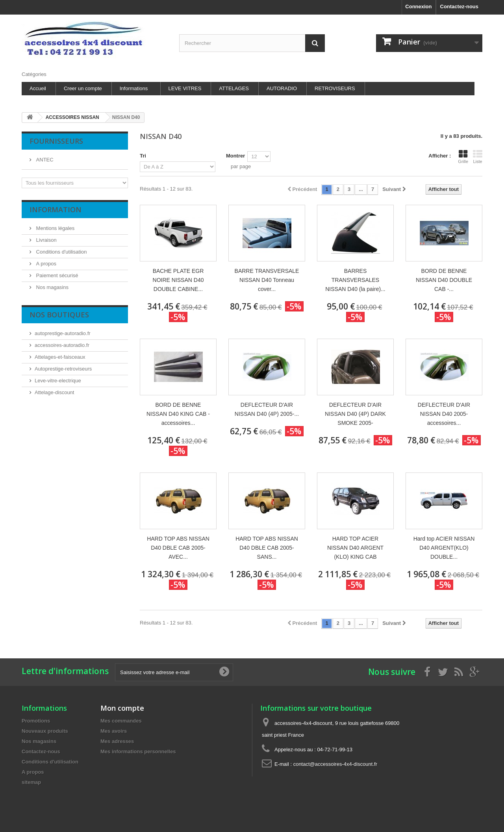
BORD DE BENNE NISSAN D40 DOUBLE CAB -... (444, 280)
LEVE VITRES (185, 88)
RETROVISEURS (335, 88)
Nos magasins (52, 287)
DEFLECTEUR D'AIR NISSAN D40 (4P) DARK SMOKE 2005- (355, 414)
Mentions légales (55, 228)
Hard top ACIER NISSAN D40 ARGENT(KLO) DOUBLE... (444, 548)
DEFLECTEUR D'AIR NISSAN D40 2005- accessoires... (444, 414)
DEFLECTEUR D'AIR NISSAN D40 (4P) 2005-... (267, 409)
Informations (134, 88)
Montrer (235, 156)
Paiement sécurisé (57, 275)
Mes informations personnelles (138, 751)
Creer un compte (83, 88)
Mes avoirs (114, 731)
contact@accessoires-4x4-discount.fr (335, 764)
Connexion (418, 6)
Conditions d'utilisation (61, 252)
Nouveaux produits (45, 731)
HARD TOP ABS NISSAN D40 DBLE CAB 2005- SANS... (267, 548)
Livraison (46, 240)
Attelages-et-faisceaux (60, 357)
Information (56, 209)
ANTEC (44, 160)
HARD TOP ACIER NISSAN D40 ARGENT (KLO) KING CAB (355, 548)
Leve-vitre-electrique (58, 381)
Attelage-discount (54, 392)
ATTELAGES (234, 88)
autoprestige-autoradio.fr (63, 333)
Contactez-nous (460, 6)
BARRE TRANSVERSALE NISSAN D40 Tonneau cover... (267, 280)
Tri (143, 156)
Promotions (36, 721)
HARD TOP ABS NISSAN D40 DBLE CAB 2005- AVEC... (178, 548)
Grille (463, 157)
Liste (478, 157)
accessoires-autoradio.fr (62, 345)
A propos (45, 264)
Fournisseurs (56, 141)
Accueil (38, 88)
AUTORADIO (282, 88)
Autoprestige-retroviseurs (63, 369)
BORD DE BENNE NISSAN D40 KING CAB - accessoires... (178, 414)
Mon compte (122, 708)
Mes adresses (117, 741)
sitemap (31, 782)
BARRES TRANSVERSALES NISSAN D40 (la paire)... (355, 280)
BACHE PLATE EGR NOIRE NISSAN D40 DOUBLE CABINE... (178, 280)
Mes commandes (121, 721)
